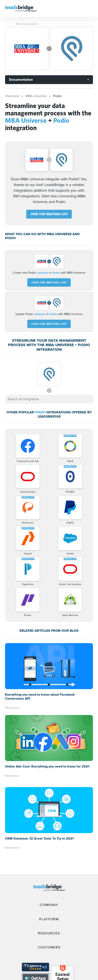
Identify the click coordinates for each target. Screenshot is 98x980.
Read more (12, 708)
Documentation (21, 80)
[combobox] (49, 399)
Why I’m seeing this (27, 24)
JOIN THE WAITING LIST (49, 214)
